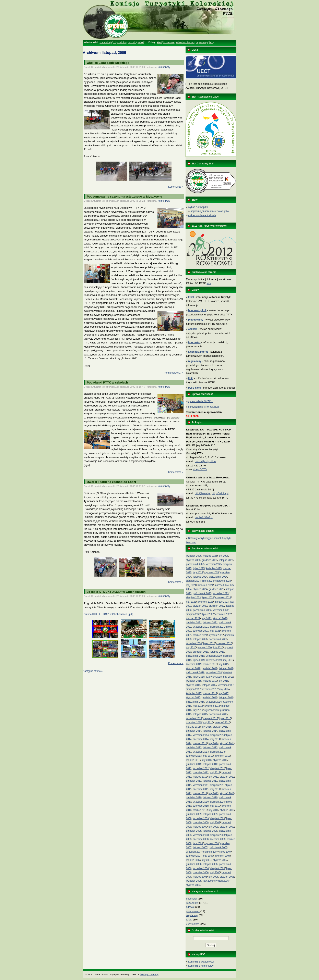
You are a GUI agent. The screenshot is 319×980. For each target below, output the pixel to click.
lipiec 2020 (209, 643)
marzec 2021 (200, 635)
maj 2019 (228, 660)
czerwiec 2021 (201, 631)
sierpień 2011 (217, 785)
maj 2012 (215, 772)
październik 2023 (202, 593)
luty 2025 (198, 573)
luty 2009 (214, 827)
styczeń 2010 (227, 810)
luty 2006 (214, 877)
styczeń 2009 (227, 827)
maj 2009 (215, 822)
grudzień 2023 (216, 589)
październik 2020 (218, 639)
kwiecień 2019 (194, 664)
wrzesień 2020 (194, 643)
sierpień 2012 (217, 768)
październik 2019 (195, 656)
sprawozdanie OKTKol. (201, 401)
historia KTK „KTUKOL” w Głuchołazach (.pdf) (109, 614)
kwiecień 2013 (222, 756)
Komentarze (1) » (174, 373)
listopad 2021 (210, 623)
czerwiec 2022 (223, 614)
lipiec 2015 (225, 718)
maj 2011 (215, 789)
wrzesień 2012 (201, 768)
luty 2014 (214, 743)
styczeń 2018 (193, 685)
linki (211, 42)
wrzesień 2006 (201, 868)
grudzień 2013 (194, 747)
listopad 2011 (210, 781)
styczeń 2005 (222, 881)
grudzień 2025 (210, 560)
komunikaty (106, 42)
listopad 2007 (200, 847)
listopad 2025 (226, 560)
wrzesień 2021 (201, 627)
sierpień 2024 (193, 581)
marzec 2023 (221, 602)
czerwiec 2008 (201, 839)
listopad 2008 (210, 831)
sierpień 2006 (217, 868)
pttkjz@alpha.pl (220, 493)
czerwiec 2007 (194, 856)
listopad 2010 (210, 797)
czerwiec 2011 (201, 789)
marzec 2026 (210, 556)
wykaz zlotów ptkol (198, 207)
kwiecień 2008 (218, 839)
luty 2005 (208, 881)
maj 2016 (198, 706)
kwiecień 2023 (205, 602)
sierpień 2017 (193, 689)
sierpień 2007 (211, 852)
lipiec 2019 (199, 660)
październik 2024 (218, 577)
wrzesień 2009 (201, 818)
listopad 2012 (210, 764)
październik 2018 (195, 673)
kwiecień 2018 (194, 681)
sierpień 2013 (217, 752)
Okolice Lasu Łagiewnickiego (108, 63)
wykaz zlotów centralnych (202, 215)
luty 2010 (214, 810)
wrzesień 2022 (221, 610)
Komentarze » (176, 187)
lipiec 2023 (208, 598)
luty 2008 (198, 843)
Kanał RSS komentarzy (201, 966)
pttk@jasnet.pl (202, 493)
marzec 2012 (200, 777)
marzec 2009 (200, 827)
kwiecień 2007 (222, 856)
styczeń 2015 (220, 727)
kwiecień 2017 (194, 693)
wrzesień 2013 (201, 752)
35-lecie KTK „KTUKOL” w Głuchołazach (116, 592)
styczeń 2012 (227, 777)
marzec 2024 (221, 585)
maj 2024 (191, 585)
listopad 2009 (210, 814)
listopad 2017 (209, 685)
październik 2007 (218, 847)
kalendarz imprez (185, 42)
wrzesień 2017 (226, 685)
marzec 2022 (193, 618)
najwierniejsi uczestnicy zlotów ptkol (210, 211)
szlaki (141, 42)
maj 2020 (191, 648)
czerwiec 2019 (214, 660)
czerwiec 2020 (224, 643)
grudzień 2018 (210, 668)
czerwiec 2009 (201, 822)
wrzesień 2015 (194, 718)
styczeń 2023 (200, 606)
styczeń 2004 (193, 885)
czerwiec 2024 (223, 581)
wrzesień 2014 (201, 735)
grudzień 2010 (194, 797)
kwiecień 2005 (194, 881)
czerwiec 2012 (201, 772)
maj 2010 (215, 806)
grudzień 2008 (194, 831)
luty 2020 (218, 648)
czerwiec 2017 (210, 689)
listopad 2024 (200, 577)
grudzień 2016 (210, 698)
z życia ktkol (120, 42)
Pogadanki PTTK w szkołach (108, 382)
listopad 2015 (200, 714)
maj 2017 (224, 689)
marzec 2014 (200, 743)
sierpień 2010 (217, 802)
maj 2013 (208, 756)
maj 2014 (215, 739)
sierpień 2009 (217, 818)
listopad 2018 (226, 668)
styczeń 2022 (220, 618)
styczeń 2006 (227, 877)
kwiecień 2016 (212, 706)
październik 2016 (195, 702)
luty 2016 (198, 710)
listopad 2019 (217, 652)
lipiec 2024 (208, 581)
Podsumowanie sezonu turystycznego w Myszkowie (125, 196)
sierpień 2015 (211, 718)
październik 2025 (195, 564)
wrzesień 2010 (201, 802)
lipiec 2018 (199, 677)
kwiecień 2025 (214, 568)
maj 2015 (208, 723)
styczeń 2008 (211, 843)
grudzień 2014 (194, 731)
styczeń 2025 (211, 573)
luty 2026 (223, 556)
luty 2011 (214, 793)
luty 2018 (223, 681)
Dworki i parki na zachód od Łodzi (111, 482)
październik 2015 (218, 714)
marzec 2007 (193, 860)
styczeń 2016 (211, 710)
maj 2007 (208, 856)
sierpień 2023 (193, 598)
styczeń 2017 (193, 698)
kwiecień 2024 (205, 585)
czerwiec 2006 (201, 872)
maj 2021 (215, 631)
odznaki (132, 42)
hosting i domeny (149, 975)
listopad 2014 (210, 731)
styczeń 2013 (220, 760)
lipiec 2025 (199, 568)
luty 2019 (223, 664)
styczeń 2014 (227, 743)
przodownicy (193, 911)
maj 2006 (215, 872)
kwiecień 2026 (194, 556)
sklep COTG (200, 469)
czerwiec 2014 (201, 739)
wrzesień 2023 (221, 593)
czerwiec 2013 (194, 756)
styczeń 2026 (193, 560)
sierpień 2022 (193, 614)
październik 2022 (202, 610)
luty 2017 (223, 693)
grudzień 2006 (194, 864)
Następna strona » (93, 671)
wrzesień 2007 (194, 852)
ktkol (160, 42)
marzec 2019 (210, 664)
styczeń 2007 (220, 860)
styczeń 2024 (200, 589)
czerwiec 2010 (201, 806)
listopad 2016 (226, 698)
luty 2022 (207, 618)
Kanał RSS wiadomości (201, 962)
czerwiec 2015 (194, 723)
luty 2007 (207, 860)
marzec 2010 (200, 810)
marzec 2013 (193, 760)
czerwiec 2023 (223, 598)
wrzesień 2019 (214, 656)
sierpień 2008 (217, 835)
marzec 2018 (210, 681)
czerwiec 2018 (214, 677)
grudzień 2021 (194, 623)
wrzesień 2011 (201, 785)
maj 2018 (228, 677)
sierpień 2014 (217, 735)
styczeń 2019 (193, 668)
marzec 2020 (205, 648)
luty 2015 (207, 727)
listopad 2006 (210, 864)
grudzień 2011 (194, 781)
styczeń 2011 (227, 793)
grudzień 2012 (194, 764)
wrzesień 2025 (214, 564)
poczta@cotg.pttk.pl (205, 461)
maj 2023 (191, 602)
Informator (169, 42)
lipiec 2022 (208, 614)
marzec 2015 (193, 727)
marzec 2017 (210, 693)
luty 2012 (214, 777)
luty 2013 (207, 760)
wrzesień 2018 (214, 673)
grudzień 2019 (201, 652)
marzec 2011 (200, 793)
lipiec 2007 (225, 852)
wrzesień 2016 (214, 702)
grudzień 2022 (216, 606)
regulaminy (202, 42)
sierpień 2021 (217, 627)
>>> (209, 283)
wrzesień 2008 (201, 835)
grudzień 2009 (194, 814)
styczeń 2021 (216, 635)
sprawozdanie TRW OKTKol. (204, 407)
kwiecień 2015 (222, 723)
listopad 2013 (210, 747)
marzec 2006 (200, 877)
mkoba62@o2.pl (204, 517)
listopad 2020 (200, 639)
